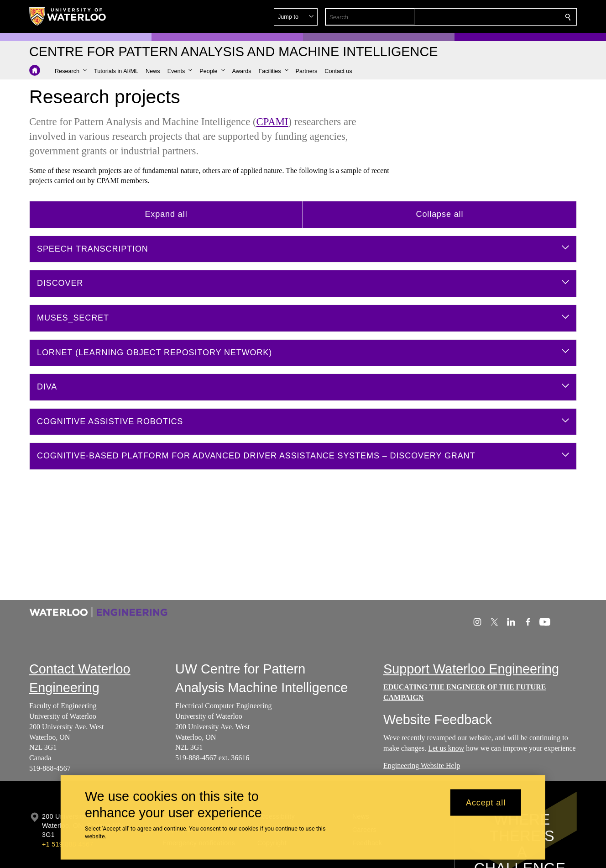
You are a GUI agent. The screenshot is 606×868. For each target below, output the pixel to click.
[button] (502, 17)
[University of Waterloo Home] (68, 16)
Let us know (446, 748)
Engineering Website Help (422, 765)
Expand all (166, 214)
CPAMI (272, 122)
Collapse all (440, 214)
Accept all (486, 802)
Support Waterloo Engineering (471, 669)
